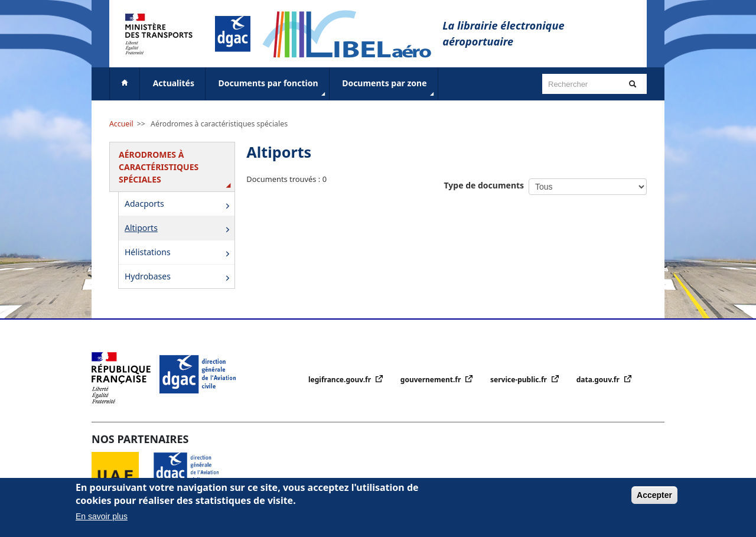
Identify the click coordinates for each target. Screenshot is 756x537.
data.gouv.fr (599, 380)
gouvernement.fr (432, 380)
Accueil (121, 124)
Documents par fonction (273, 88)
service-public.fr (519, 380)
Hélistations (179, 253)
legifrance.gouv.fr (340, 380)
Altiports (179, 229)
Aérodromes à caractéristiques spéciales (219, 124)
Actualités (174, 83)
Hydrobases (179, 277)
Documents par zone (389, 88)
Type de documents (484, 185)
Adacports (179, 205)
